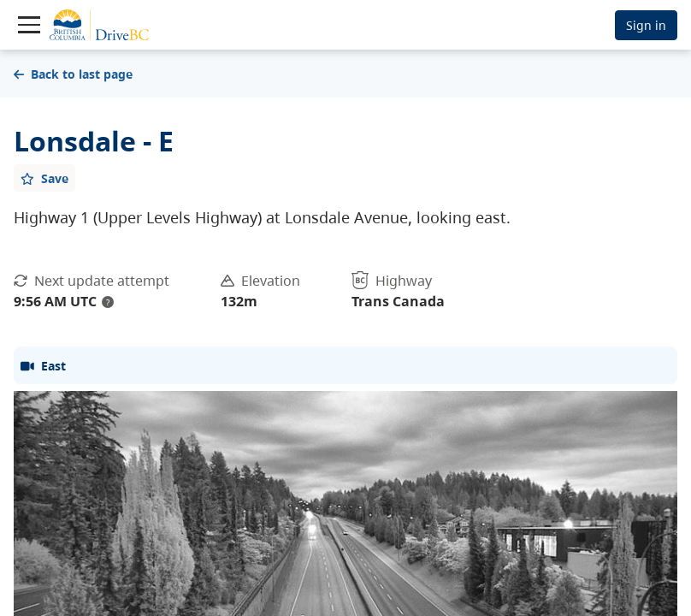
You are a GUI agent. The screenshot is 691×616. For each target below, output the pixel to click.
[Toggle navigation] (29, 25)
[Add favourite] (44, 178)
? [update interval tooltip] (108, 302)
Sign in (646, 25)
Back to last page (73, 74)
